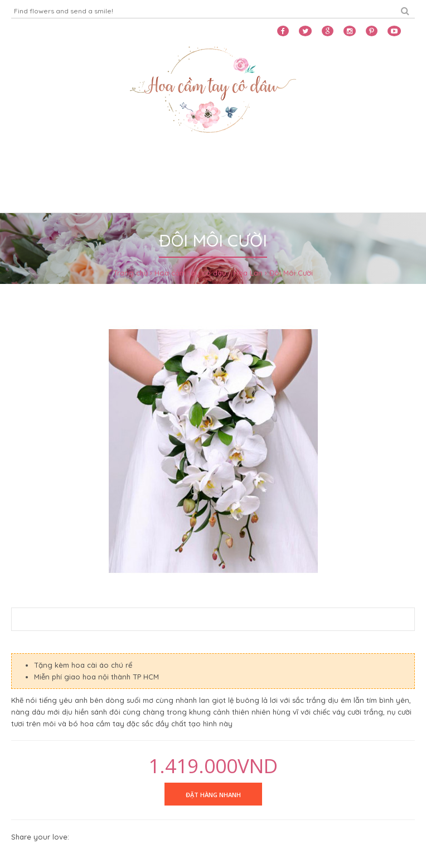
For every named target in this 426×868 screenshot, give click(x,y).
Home (25, 166)
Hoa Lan (248, 273)
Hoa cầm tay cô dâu (190, 273)
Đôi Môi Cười (291, 273)
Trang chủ (130, 273)
